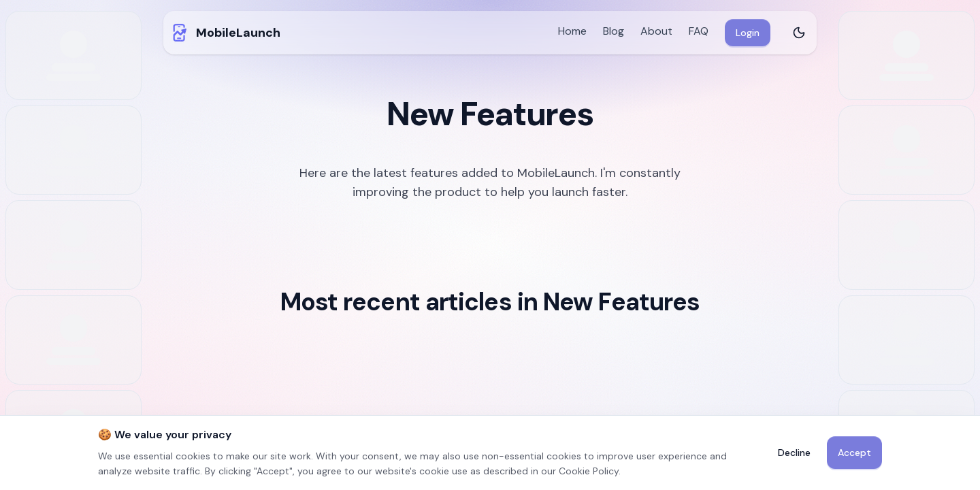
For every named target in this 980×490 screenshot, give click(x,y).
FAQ (699, 31)
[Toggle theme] (799, 33)
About (656, 31)
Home (572, 31)
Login (748, 33)
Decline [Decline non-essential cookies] (794, 453)
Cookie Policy (589, 471)
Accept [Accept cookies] (854, 453)
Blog (614, 31)
